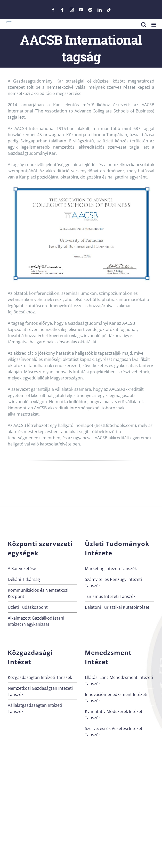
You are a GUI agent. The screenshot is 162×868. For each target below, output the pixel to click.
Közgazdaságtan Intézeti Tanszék (40, 677)
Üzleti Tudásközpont (28, 607)
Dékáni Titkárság (24, 579)
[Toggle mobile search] (144, 25)
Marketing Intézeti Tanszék (111, 569)
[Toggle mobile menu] (154, 25)
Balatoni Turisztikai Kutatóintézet (117, 607)
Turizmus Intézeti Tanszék (110, 596)
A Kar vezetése (22, 569)
